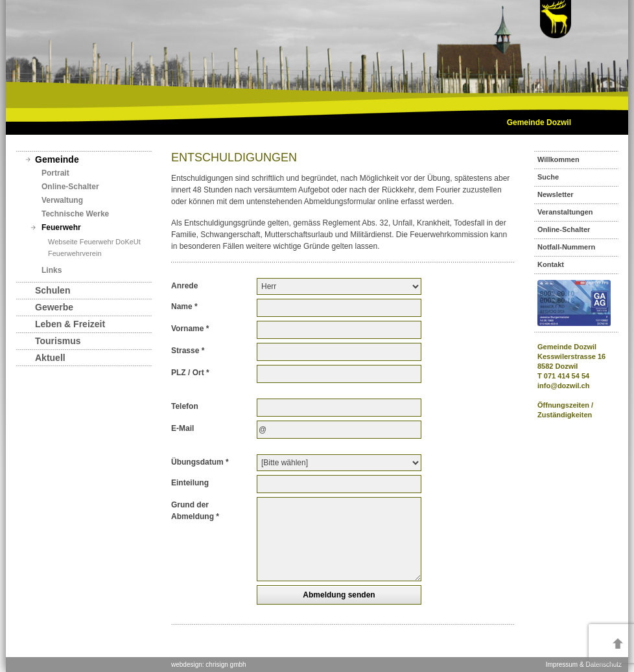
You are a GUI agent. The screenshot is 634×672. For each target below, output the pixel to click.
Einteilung (190, 483)
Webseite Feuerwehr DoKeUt (94, 242)
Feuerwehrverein (75, 253)
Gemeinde (57, 159)
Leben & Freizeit (70, 324)
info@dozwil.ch (563, 386)
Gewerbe (54, 307)
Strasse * (188, 351)
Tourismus (58, 341)
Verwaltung (62, 200)
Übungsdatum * (200, 462)
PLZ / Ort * (190, 373)
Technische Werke (75, 214)
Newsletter (556, 194)
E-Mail (182, 428)
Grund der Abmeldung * (195, 511)
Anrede (184, 286)
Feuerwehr (61, 227)
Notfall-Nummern (566, 247)
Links (52, 270)
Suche (548, 177)
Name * (184, 307)
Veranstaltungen (565, 212)
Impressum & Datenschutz (584, 665)
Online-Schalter (70, 187)
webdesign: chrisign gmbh (209, 665)
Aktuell (50, 358)
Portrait (55, 173)
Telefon (185, 406)
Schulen (53, 290)
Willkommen (558, 159)
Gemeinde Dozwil (539, 122)
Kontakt (551, 264)
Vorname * (190, 329)
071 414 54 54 (567, 376)
